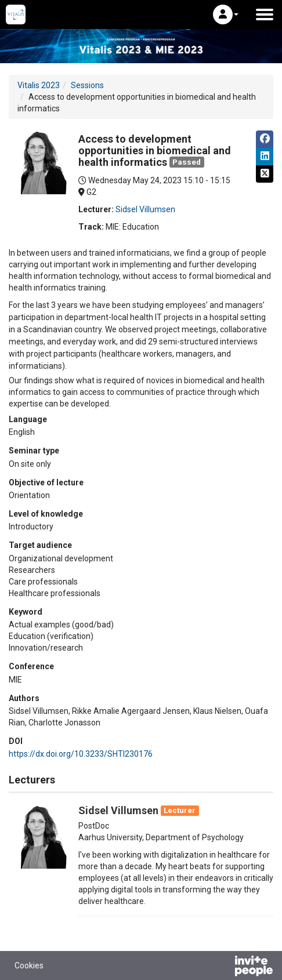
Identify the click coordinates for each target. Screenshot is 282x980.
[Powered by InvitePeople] (223, 967)
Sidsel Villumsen (145, 209)
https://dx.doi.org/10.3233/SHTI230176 (81, 754)
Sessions (87, 85)
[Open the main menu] (265, 14)
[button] (226, 14)
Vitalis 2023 (39, 85)
